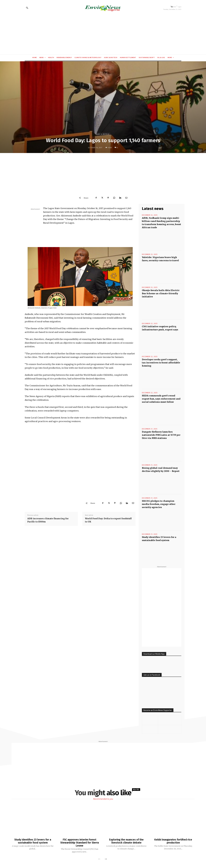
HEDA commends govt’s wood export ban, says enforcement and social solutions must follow (161, 399)
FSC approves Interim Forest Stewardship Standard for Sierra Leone (80, 842)
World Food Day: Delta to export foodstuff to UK (108, 520)
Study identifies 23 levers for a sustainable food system (33, 841)
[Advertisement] (103, 35)
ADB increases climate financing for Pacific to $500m (48, 520)
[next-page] (106, 859)
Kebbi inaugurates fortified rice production (173, 841)
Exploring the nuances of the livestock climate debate (126, 841)
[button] (27, 8)
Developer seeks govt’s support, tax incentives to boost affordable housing (161, 363)
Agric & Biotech (103, 134)
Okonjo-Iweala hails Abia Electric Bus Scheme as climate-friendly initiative (161, 293)
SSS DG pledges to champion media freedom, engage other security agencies (159, 504)
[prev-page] (99, 859)
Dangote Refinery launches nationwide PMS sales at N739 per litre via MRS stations (161, 435)
